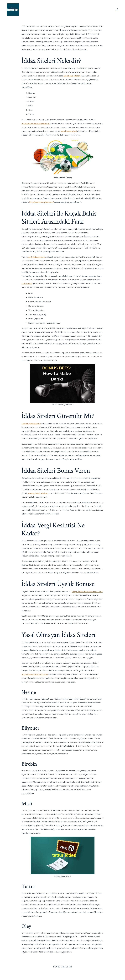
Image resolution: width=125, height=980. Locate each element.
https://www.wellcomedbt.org (35, 124)
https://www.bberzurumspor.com (87, 592)
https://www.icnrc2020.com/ (35, 674)
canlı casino (27, 284)
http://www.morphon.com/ (42, 202)
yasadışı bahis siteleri (38, 493)
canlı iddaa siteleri (36, 257)
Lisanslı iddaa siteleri (31, 423)
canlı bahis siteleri (72, 76)
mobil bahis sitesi (69, 131)
